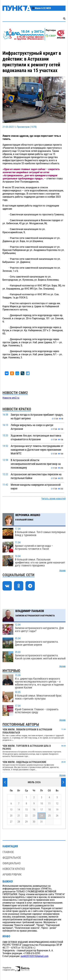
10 (42, 804)
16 (34, 810)
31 (42, 822)
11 (49, 804)
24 (42, 816)
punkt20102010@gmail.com (35, 956)
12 (57, 804)
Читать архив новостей (53, 499)
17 (42, 810)
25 (49, 816)
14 (19, 810)
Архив (62, 571)
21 (19, 816)
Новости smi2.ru (11, 398)
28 (19, 822)
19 (57, 810)
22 (26, 816)
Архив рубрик (12, 874)
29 (26, 822)
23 (34, 816)
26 (57, 816)
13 (11, 810)
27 (11, 822)
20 (11, 816)
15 (26, 810)
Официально (11, 863)
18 (49, 810)
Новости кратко (14, 869)
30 (34, 822)
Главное (8, 852)
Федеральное (12, 858)
